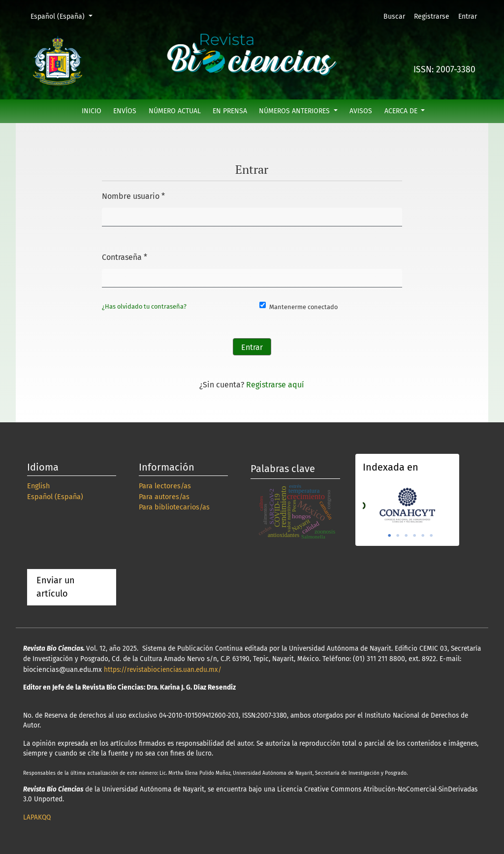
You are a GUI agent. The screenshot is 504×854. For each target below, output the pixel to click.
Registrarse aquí (275, 385)
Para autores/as (164, 497)
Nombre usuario (133, 195)
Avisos (361, 111)
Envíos (125, 111)
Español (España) (65, 16)
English (38, 486)
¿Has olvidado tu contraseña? (144, 306)
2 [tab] (398, 536)
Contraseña (125, 256)
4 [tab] (414, 536)
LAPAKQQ (37, 817)
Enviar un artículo (56, 587)
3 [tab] (406, 536)
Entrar (468, 16)
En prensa (230, 111)
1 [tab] (389, 536)
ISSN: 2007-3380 (444, 70)
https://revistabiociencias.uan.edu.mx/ (163, 670)
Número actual (175, 111)
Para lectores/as (165, 486)
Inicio (92, 111)
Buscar (394, 16)
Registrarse (432, 16)
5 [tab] (423, 536)
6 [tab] (431, 536)
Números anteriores (295, 111)
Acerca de (402, 111)
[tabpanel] (408, 504)
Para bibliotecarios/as (174, 507)
